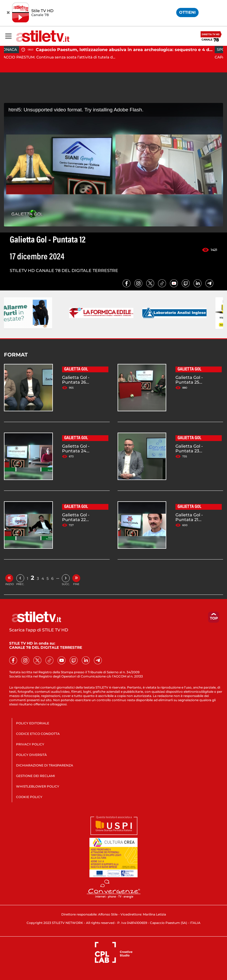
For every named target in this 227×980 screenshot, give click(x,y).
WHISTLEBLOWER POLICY (38, 786)
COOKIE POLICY (29, 797)
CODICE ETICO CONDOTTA (38, 734)
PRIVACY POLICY (30, 744)
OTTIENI (187, 12)
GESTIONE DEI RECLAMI (36, 776)
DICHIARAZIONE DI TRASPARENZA (45, 765)
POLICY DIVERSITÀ (31, 755)
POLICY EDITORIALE (33, 723)
